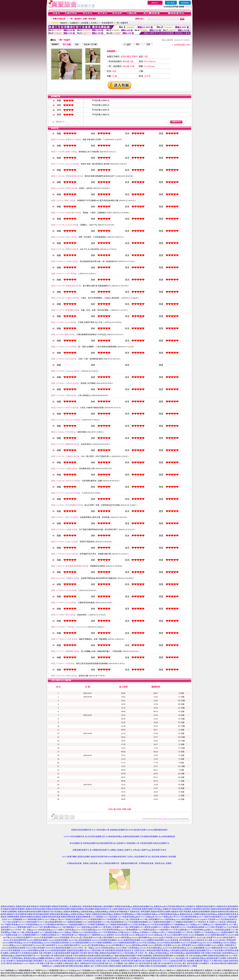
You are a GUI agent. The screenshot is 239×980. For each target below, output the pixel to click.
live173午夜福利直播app (30, 925)
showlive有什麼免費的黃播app (93, 945)
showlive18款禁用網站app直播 (33, 950)
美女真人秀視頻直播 (148, 950)
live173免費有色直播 (146, 930)
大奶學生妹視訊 (89, 961)
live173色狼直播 (161, 930)
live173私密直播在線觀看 (220, 930)
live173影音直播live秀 (100, 830)
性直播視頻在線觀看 (30, 953)
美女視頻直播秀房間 (104, 843)
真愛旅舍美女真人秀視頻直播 (129, 909)
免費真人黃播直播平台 (12, 953)
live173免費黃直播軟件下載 (227, 932)
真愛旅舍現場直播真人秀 (61, 906)
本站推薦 (85, 23)
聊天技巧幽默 (93, 953)
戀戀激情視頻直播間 (127, 956)
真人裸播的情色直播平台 (100, 850)
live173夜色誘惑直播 (65, 935)
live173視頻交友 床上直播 (204, 922)
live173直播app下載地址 (69, 932)
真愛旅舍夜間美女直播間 (161, 912)
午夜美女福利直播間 (95, 958)
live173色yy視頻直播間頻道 (113, 922)
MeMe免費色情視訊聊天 (117, 857)
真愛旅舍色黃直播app (209, 914)
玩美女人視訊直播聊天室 (137, 857)
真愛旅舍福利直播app (124, 906)
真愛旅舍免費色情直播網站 (14, 909)
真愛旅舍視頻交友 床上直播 (106, 909)
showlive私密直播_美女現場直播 (177, 940)
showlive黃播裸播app (215, 943)
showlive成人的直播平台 (206, 938)
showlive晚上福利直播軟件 (104, 938)
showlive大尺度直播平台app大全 (193, 943)
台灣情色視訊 (68, 963)
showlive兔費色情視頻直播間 (129, 940)
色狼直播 (69, 956)
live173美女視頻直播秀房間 (51, 922)
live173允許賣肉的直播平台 (226, 919)
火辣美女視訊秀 (127, 961)
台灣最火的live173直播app (129, 932)
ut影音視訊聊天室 (145, 963)
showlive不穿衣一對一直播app (83, 948)
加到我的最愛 (179, 45)
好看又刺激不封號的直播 (211, 953)
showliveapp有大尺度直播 (163, 938)
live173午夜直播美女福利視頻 (52, 925)
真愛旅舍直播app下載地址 (81, 914)
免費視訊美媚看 (115, 966)
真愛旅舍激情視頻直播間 (220, 909)
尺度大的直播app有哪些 (198, 956)
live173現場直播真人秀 (111, 919)
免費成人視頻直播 (90, 863)
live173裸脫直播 (80, 935)
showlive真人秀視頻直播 (83, 938)
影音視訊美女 (156, 961)
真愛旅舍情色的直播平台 (206, 906)
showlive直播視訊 (107, 935)
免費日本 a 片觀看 (190, 966)
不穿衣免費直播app (177, 953)
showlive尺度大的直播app (146, 943)
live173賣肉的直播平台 (219, 925)
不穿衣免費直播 (79, 956)
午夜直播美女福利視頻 (179, 950)
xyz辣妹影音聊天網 (60, 966)
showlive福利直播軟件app (142, 938)
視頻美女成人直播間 (163, 863)
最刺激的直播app (8, 956)
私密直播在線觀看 (93, 956)
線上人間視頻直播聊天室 (109, 863)
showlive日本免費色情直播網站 (104, 940)
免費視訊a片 (47, 966)
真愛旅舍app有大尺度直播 (164, 906)
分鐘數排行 (74, 23)
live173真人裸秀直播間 (130, 927)
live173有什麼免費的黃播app (46, 927)
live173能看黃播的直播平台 (34, 919)
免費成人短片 (89, 966)
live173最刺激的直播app (49, 932)
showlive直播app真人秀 (157, 935)
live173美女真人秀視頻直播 (225, 922)
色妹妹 (226, 961)
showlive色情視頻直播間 (58, 940)
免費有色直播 (59, 956)
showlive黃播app (230, 943)
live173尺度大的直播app (137, 925)
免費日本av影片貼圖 (142, 961)
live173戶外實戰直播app (108, 932)
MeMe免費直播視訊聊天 (158, 830)
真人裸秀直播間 (143, 958)
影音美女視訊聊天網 (100, 963)
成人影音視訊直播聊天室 (95, 837)
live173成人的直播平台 (12, 922)
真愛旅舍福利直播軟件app (143, 906)
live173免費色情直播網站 (73, 922)
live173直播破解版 (15, 919)
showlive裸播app (9, 945)
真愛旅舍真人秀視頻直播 (82, 906)
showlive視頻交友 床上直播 (201, 940)
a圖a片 (77, 963)
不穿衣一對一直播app (146, 953)
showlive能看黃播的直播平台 (216, 935)
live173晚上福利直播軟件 (150, 919)
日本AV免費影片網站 (141, 966)
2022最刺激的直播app (197, 958)
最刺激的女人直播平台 (54, 958)
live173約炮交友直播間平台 (72, 919)
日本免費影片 (204, 963)
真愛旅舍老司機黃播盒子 (119, 912)
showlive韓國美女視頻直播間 (152, 940)
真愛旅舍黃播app (88, 912)
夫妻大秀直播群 (45, 953)
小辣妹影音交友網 (175, 966)
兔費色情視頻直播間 (131, 837)
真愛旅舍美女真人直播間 (190, 914)
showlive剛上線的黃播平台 (47, 945)
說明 (188, 45)
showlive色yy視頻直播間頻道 (80, 940)
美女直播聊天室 (76, 843)
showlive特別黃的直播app (105, 948)
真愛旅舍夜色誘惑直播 (51, 917)
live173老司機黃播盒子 (67, 927)
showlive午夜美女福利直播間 (168, 943)
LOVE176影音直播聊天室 (74, 837)
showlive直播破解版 (196, 935)
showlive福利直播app (123, 938)
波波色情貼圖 (192, 963)
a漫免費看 (190, 961)
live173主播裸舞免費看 (27, 935)
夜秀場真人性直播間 (128, 958)
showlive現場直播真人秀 (63, 938)
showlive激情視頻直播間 (79, 943)
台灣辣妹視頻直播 (74, 863)
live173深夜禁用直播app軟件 (129, 917)
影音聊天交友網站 (60, 961)
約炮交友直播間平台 (161, 843)
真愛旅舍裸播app (102, 912)
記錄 (129, 809)
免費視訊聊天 (233, 963)
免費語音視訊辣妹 (76, 966)
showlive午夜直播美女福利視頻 (56, 943)
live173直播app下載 (53, 919)
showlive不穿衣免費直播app (151, 948)
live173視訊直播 (111, 917)
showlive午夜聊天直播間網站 (101, 943)
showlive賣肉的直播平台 (26, 945)
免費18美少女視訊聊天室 (163, 963)
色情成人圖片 (101, 961)
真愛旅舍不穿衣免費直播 (16, 914)
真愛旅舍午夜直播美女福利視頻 (197, 909)
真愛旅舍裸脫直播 (68, 917)
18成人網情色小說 (131, 963)
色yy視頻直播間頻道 (167, 837)
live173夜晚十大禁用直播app (65, 930)
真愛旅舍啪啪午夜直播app (152, 909)
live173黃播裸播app (177, 925)
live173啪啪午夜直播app (10, 925)
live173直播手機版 (70, 857)
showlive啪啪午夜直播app (13, 943)
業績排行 (64, 23)
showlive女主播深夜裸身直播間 (58, 948)
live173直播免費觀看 (129, 930)
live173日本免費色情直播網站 (136, 922)
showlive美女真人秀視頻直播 (224, 940)
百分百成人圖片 (180, 963)
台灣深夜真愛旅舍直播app (169, 914)
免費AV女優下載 (46, 963)
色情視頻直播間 (89, 843)
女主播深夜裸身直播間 (61, 953)
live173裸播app (204, 925)
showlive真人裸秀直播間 (181, 945)
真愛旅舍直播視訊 (8, 906)
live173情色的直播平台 (31, 922)
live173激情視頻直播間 (73, 925)
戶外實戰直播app (17, 958)
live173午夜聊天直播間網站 (94, 925)
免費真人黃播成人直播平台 (121, 850)
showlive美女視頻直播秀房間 (15, 940)
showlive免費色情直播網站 (37, 940)
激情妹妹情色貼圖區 (25, 961)
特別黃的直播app (162, 953)
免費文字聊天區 (59, 19)
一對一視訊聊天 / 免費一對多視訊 (82, 19)
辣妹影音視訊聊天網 (99, 857)
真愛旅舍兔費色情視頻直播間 (58, 909)
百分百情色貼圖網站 (159, 966)
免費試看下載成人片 (203, 961)
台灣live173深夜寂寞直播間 (170, 932)
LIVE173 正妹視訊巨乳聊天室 (174, 961)
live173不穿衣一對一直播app (22, 930)
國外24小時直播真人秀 (179, 956)
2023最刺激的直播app (114, 837)
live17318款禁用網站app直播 (198, 930)
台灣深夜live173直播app (149, 932)
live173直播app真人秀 (167, 917)
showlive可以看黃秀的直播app (175, 948)
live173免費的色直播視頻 (46, 935)
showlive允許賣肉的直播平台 (185, 938)
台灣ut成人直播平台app (142, 850)
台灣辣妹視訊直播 (146, 863)
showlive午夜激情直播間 (43, 938)
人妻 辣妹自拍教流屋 (218, 963)
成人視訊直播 (153, 857)
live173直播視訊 (97, 917)
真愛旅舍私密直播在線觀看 (38, 914)
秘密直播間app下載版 (110, 956)
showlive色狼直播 (230, 948)
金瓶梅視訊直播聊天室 (119, 830)
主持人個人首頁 (114, 809)
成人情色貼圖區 (114, 961)
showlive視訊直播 (122, 935)
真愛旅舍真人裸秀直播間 (140, 912)
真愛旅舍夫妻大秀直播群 (181, 912)
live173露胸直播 (93, 935)
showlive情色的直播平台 (226, 938)
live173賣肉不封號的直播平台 (211, 917)
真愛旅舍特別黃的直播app (103, 914)
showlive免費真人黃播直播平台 (224, 945)
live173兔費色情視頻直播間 (160, 922)
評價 (124, 809)
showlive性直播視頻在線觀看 (13, 948)
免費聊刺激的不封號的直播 (75, 958)
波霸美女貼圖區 (84, 857)
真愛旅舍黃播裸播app (72, 912)
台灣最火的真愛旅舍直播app (146, 914)
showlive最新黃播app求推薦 (136, 945)
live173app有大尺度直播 (205, 919)
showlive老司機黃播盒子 (115, 945)
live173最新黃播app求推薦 (87, 927)
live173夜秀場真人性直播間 (109, 927)
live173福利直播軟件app (186, 919)
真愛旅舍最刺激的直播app (60, 914)
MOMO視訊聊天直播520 (138, 830)
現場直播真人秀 (133, 843)
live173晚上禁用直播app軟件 (28, 932)
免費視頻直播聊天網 (129, 863)
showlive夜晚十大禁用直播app (128, 948)
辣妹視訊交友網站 (75, 961)
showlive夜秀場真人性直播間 (160, 945)
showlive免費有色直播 (214, 948)
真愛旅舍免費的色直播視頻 (30, 917)
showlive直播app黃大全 (138, 935)
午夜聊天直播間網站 (144, 956)
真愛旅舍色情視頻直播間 (36, 909)
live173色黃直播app (208, 932)
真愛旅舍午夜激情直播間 (41, 906)
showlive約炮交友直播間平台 (21, 938)
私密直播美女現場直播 (114, 950)
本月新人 (94, 23)
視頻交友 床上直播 (131, 950)
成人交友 (48, 961)
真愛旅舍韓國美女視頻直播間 (82, 909)
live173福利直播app (168, 919)
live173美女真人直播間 (191, 932)
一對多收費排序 (107, 23)
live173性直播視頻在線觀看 (193, 927)
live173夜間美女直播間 (148, 927)
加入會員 (171, 3)
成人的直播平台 (120, 843)
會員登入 (155, 3)
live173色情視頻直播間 (92, 922)
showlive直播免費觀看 (196, 948)
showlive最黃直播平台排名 (177, 935)
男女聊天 (84, 953)
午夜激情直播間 (146, 843)
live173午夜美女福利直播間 (158, 925)
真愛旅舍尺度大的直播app (52, 912)
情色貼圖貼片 (39, 961)
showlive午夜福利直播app (33, 943)
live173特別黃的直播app (43, 930)
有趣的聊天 (75, 953)
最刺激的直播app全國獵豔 (34, 958)
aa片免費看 (58, 963)
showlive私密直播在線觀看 (55, 950)
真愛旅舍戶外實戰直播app (124, 914)
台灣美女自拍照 (101, 966)
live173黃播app (192, 925)
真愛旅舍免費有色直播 (219, 912)
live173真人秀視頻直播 (130, 919)
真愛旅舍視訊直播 (23, 906)
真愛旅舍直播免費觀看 (201, 912)
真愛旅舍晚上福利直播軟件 (103, 906)
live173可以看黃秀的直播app (187, 917)
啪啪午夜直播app (163, 950)
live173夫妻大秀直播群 (214, 927)
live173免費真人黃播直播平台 (170, 927)
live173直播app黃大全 (149, 917)
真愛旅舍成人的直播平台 (185, 906)
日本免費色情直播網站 (149, 837)
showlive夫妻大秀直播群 (35, 948)
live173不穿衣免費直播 (177, 930)
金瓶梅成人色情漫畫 (168, 857)
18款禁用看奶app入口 (230, 953)
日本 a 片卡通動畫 (116, 963)
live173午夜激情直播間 (93, 919)
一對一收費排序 (122, 23)
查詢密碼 (185, 3)
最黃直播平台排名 (159, 850)
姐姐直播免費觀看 (193, 953)
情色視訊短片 (18, 963)
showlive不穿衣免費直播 (10, 950)
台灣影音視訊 (217, 961)
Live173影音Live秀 (32, 963)
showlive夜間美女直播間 (201, 945)
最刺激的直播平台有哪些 (216, 958)
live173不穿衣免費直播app (87, 930)
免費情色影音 (86, 963)
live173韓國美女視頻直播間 (182, 922)
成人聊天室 (8, 963)
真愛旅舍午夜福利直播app (173, 909)
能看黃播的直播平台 (81, 850)
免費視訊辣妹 (127, 966)
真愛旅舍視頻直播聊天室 (81, 830)
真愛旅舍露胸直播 (83, 917)
